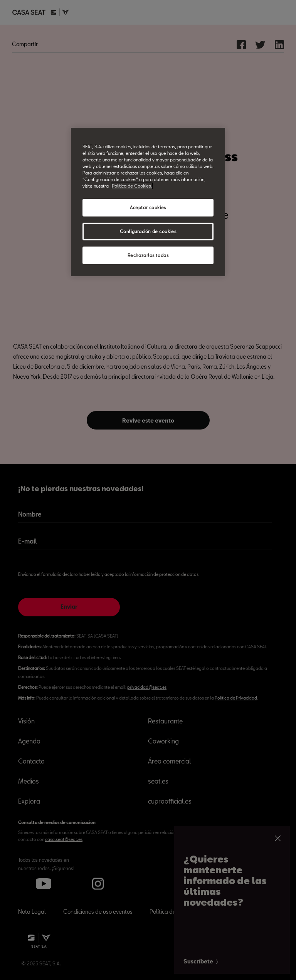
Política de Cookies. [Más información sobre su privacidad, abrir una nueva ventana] (132, 186)
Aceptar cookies (148, 207)
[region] (148, 202)
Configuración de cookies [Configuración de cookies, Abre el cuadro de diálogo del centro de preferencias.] (148, 231)
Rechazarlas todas (148, 255)
